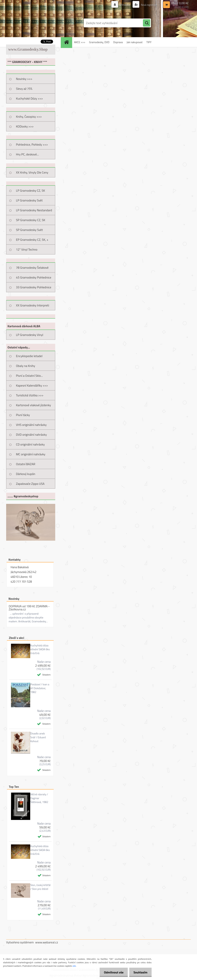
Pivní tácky (23, 415)
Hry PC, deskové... (27, 154)
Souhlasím (140, 972)
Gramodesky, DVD (99, 42)
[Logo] (33, 23)
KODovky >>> (25, 126)
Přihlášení (123, 5)
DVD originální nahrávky (31, 435)
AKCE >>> (80, 42)
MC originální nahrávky (31, 454)
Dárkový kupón (26, 474)
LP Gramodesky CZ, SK (30, 190)
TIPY (149, 42)
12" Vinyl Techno (27, 249)
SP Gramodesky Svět (29, 230)
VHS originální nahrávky (31, 425)
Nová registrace (148, 5)
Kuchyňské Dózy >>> (29, 98)
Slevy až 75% (24, 89)
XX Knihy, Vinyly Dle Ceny (32, 172)
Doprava (118, 42)
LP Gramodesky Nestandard (34, 210)
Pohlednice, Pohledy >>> (32, 144)
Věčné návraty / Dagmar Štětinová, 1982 (39, 798)
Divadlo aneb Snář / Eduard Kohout (38, 737)
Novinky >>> (24, 79)
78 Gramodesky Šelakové (32, 268)
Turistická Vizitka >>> (30, 395)
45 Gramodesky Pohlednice (34, 277)
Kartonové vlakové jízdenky (33, 405)
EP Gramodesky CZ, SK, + (32, 240)
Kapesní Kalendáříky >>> (32, 385)
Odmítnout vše (112, 972)
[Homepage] (68, 42)
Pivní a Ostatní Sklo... (29, 376)
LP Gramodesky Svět (29, 200)
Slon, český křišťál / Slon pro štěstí (40, 887)
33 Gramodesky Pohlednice (34, 287)
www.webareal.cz (47, 942)
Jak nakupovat (135, 42)
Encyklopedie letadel (29, 356)
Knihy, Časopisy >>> (29, 117)
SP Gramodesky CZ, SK (31, 220)
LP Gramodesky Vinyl (30, 335)
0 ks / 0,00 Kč (180, 3)
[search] (147, 23)
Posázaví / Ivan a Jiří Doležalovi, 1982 (40, 688)
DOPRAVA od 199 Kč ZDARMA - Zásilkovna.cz (29, 608)
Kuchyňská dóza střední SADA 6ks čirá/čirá (40, 649)
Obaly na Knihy (25, 366)
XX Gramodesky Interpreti (33, 305)
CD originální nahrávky (30, 444)
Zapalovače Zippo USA (30, 484)
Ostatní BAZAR (26, 464)
